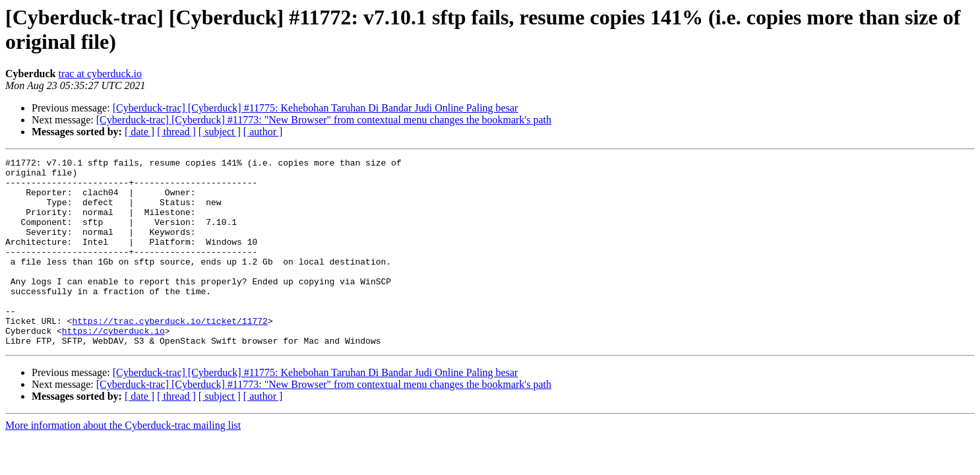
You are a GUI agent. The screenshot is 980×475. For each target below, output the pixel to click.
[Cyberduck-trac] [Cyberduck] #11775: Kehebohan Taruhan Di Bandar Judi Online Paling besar (316, 108)
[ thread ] (176, 132)
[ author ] (263, 132)
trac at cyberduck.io (100, 74)
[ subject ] (220, 132)
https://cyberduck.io (113, 366)
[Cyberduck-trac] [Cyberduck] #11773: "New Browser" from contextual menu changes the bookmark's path (324, 120)
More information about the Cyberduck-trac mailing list (123, 463)
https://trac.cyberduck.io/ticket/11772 (169, 354)
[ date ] (139, 132)
